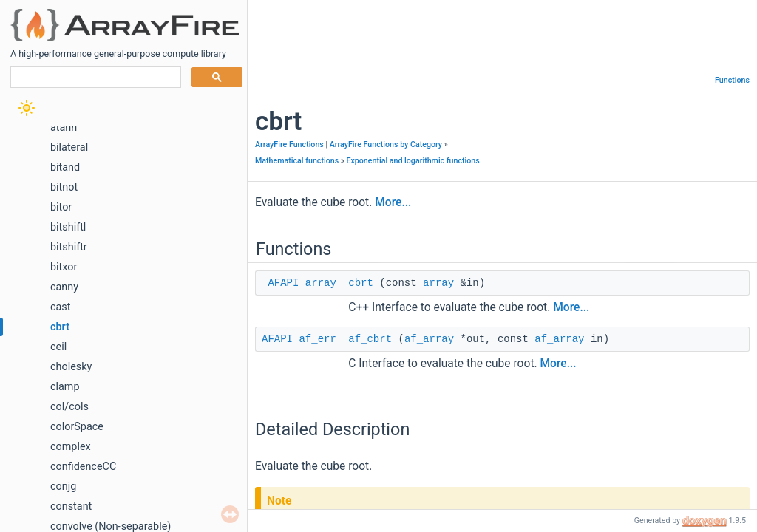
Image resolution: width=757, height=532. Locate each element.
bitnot (64, 187)
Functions (732, 80)
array (321, 283)
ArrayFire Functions (289, 144)
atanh (64, 127)
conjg (63, 487)
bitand (65, 167)
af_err (317, 339)
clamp (65, 387)
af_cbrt (370, 339)
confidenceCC (83, 467)
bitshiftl (68, 227)
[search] (94, 78)
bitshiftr (69, 247)
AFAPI (283, 283)
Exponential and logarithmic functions (413, 161)
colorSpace (77, 427)
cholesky (71, 367)
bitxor (64, 267)
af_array (429, 339)
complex (71, 447)
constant (71, 507)
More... (393, 202)
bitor (61, 207)
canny (64, 287)
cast (61, 307)
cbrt (60, 327)
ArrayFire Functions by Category (386, 144)
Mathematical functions (297, 161)
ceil (58, 347)
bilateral (69, 147)
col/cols (69, 407)
